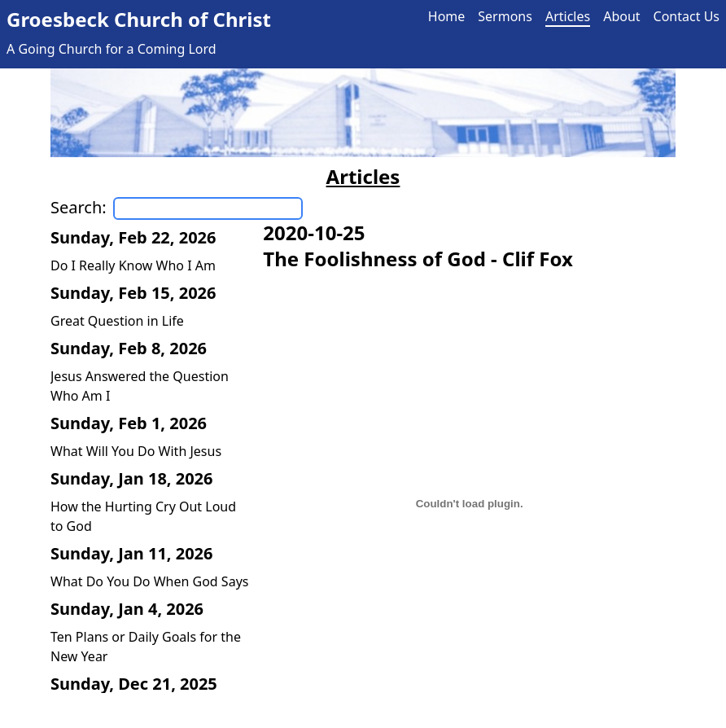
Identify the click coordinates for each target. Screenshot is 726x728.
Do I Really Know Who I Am (133, 265)
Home (447, 16)
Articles (568, 16)
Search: (79, 207)
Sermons (505, 16)
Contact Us (687, 16)
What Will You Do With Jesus (136, 451)
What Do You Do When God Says (149, 581)
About (621, 16)
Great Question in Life (117, 321)
